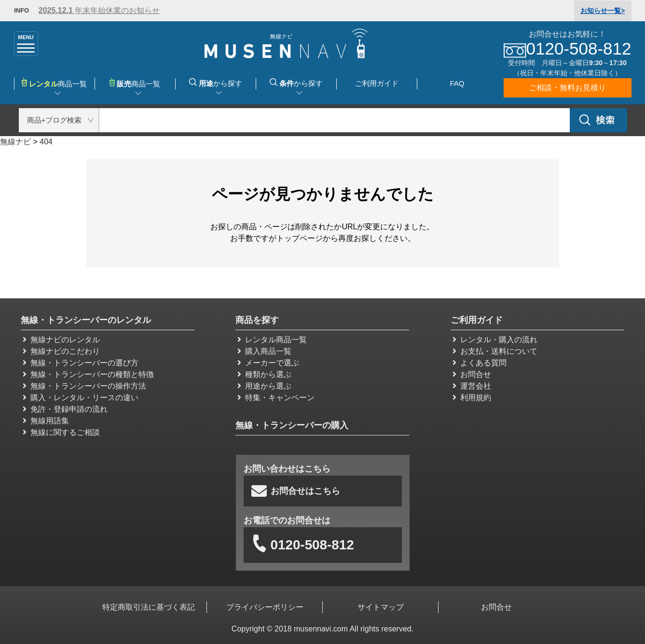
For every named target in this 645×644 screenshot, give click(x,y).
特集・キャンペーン (276, 398)
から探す (216, 83)
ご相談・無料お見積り (567, 88)
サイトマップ (381, 607)
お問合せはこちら (296, 491)
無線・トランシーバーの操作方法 (84, 386)
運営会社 (472, 386)
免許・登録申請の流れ (65, 409)
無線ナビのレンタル (61, 340)
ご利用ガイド (377, 83)
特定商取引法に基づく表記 (149, 607)
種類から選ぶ (264, 374)
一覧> (603, 11)
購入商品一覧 (264, 351)
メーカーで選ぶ (268, 363)
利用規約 (472, 398)
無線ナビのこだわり (61, 351)
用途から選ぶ (264, 386)
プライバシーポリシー (265, 607)
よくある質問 (480, 363)
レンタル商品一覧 (272, 340)
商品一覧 (135, 83)
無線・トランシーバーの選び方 (81, 363)
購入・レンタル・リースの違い (81, 398)
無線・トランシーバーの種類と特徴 (88, 374)
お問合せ (472, 374)
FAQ (457, 83)
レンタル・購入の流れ (495, 340)
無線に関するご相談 (61, 432)
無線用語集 (46, 421)
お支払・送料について (495, 351)
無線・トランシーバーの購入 (292, 425)
